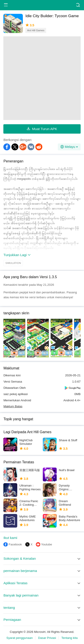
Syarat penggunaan (19, 638)
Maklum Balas (13, 406)
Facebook (15, 544)
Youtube (46, 544)
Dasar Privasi (47, 638)
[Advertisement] (42, 78)
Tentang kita (70, 638)
